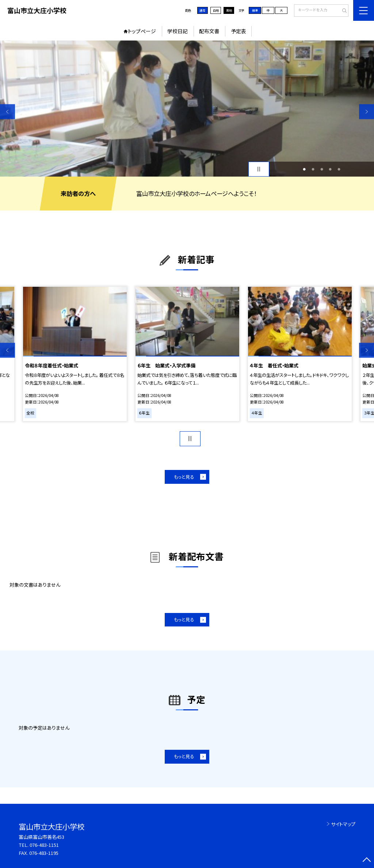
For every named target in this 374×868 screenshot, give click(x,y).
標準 (255, 10)
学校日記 (178, 31)
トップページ (142, 31)
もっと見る (184, 477)
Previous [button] (7, 111)
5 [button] (339, 169)
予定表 (238, 31)
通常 (202, 10)
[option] (187, 109)
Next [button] (367, 111)
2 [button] (313, 169)
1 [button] (304, 169)
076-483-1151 (44, 845)
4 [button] (330, 169)
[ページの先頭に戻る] (367, 861)
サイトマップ (343, 824)
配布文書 (209, 31)
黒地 (229, 10)
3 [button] (322, 169)
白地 (216, 10)
